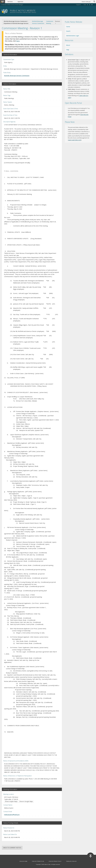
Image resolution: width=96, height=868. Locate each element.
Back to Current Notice (12, 848)
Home (68, 27)
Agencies (20, 2)
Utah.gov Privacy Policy (55, 861)
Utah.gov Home (23, 861)
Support (78, 5)
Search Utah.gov (86, 2)
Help (68, 50)
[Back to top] (90, 856)
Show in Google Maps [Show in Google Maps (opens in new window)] (26, 801)
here (18, 41)
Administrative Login (73, 36)
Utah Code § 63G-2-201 (75, 140)
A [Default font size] (90, 5)
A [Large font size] (92, 5)
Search (68, 31)
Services (10, 2)
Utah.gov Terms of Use (38, 861)
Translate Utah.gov (71, 861)
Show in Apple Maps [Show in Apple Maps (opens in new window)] (11, 801)
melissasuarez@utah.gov (12, 815)
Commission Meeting (50, 22)
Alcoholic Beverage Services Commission (38, 22)
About (68, 45)
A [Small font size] (88, 5)
